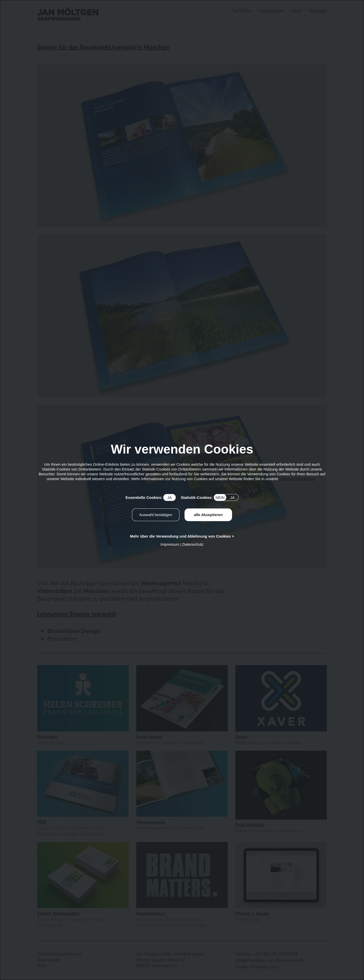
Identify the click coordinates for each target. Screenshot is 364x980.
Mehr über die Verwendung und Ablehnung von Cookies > (182, 536)
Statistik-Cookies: (210, 497)
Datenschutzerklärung (298, 479)
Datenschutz (193, 544)
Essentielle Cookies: (151, 497)
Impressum (170, 544)
